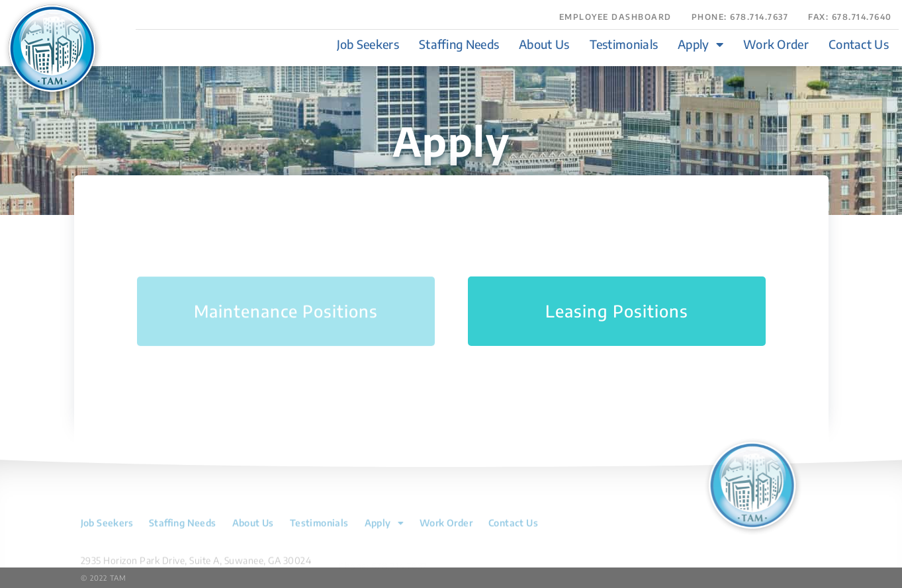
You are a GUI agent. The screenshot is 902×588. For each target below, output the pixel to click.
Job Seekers (368, 44)
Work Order (776, 44)
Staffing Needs (459, 44)
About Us (544, 44)
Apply (700, 44)
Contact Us (859, 44)
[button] (850, 22)
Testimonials (624, 44)
